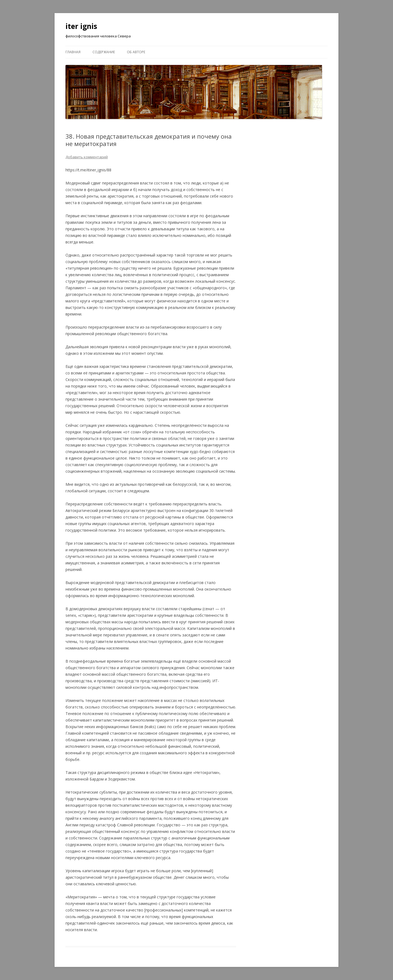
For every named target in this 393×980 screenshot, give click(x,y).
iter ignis (81, 26)
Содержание (104, 52)
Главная (73, 52)
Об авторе (136, 52)
